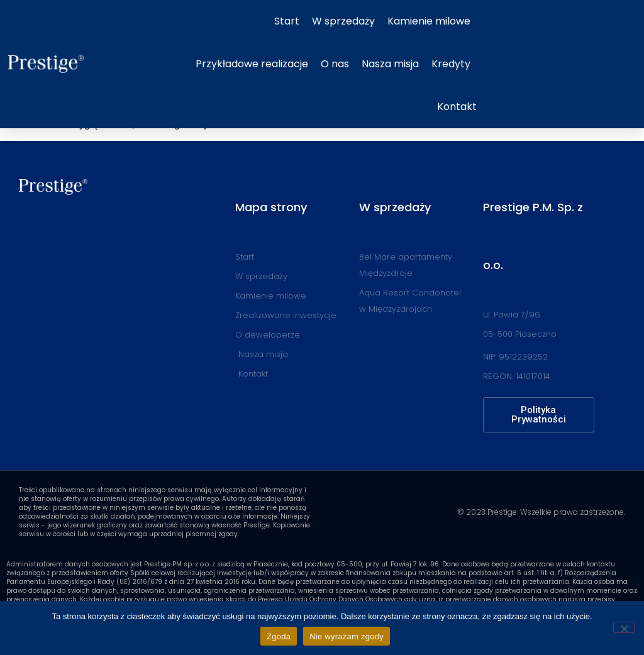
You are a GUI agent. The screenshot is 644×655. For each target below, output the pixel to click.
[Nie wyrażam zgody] (624, 627)
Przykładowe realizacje (252, 64)
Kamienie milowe (429, 21)
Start (287, 21)
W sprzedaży (343, 21)
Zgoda (279, 636)
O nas (335, 64)
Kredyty (451, 64)
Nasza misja (390, 64)
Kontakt (457, 107)
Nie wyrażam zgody (347, 636)
